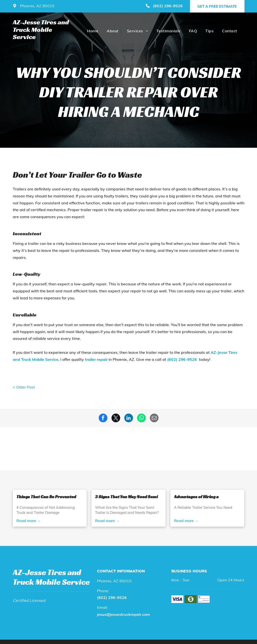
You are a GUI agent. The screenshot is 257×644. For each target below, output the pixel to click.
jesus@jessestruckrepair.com (123, 614)
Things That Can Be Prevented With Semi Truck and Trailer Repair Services (46, 497)
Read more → (29, 521)
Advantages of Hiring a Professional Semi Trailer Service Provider (199, 497)
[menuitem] (92, 31)
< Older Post (24, 387)
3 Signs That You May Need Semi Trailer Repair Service (126, 497)
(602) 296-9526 (168, 6)
